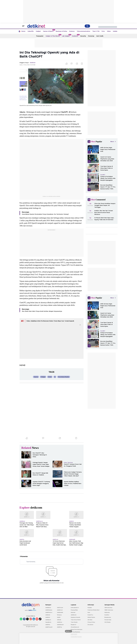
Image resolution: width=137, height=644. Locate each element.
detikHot (48, 617)
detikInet (48, 615)
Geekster (76, 35)
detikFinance (49, 612)
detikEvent (74, 615)
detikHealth (60, 612)
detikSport (48, 620)
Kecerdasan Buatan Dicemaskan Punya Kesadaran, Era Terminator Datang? (45, 214)
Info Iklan (90, 620)
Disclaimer (90, 625)
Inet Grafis (100, 36)
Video (109, 31)
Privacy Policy (91, 622)
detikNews (48, 608)
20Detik (59, 620)
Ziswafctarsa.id (75, 627)
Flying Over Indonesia (76, 629)
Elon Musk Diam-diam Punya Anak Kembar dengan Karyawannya (42, 311)
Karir (89, 612)
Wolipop (59, 615)
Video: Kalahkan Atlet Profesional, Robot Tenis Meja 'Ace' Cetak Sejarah (50, 321)
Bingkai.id (73, 625)
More (113, 142)
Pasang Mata (74, 610)
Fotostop (91, 36)
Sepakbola (48, 622)
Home (23, 31)
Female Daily (108, 620)
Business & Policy (61, 31)
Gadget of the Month (53, 35)
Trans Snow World (76, 620)
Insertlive (107, 615)
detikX (59, 617)
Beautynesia (108, 617)
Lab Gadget (66, 35)
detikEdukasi (49, 610)
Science (72, 31)
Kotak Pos (90, 615)
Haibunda (107, 612)
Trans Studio (74, 622)
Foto (103, 31)
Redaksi (90, 608)
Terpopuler (40, 36)
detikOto (48, 625)
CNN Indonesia (108, 608)
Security (83, 36)
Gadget (38, 31)
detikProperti (49, 627)
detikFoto (60, 622)
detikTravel (60, 608)
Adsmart (73, 612)
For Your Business (75, 632)
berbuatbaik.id (75, 608)
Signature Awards (75, 617)
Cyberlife (31, 31)
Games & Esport (49, 31)
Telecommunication (83, 31)
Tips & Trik (96, 31)
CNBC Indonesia (109, 610)
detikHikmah (60, 625)
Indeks (115, 31)
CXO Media (107, 622)
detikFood (60, 610)
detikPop (59, 627)
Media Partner (91, 617)
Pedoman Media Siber (94, 610)
